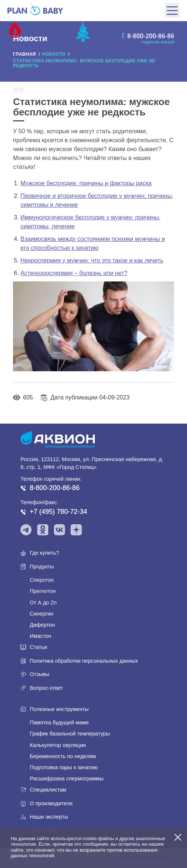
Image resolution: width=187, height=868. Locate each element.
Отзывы (40, 674)
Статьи (38, 647)
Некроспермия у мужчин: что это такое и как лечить (92, 260)
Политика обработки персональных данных (84, 661)
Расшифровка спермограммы (67, 779)
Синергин (42, 614)
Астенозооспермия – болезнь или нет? (74, 273)
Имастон (41, 636)
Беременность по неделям (63, 756)
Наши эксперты (49, 817)
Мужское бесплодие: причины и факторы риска (86, 183)
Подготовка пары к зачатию (64, 767)
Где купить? (44, 553)
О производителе (51, 803)
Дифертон (42, 625)
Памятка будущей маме (59, 722)
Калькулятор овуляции (58, 745)
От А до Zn (43, 603)
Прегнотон (43, 591)
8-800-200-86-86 (55, 488)
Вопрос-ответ (46, 688)
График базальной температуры (70, 734)
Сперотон (42, 580)
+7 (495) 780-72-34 (59, 512)
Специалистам (48, 790)
